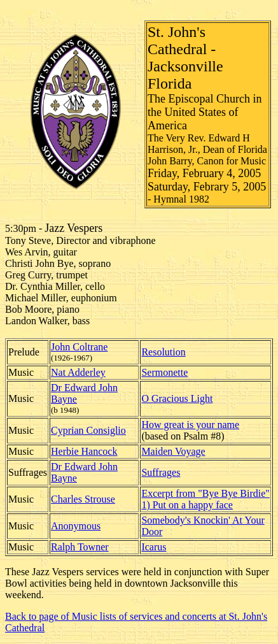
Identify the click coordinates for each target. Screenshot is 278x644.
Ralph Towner (80, 547)
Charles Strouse (83, 499)
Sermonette (164, 372)
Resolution (163, 352)
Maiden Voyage (173, 451)
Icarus (154, 547)
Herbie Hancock (84, 451)
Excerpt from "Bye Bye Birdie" (205, 493)
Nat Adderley (78, 372)
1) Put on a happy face (187, 505)
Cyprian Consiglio (88, 430)
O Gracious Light (177, 398)
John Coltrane (79, 347)
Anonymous (76, 526)
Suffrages (161, 472)
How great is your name (190, 425)
